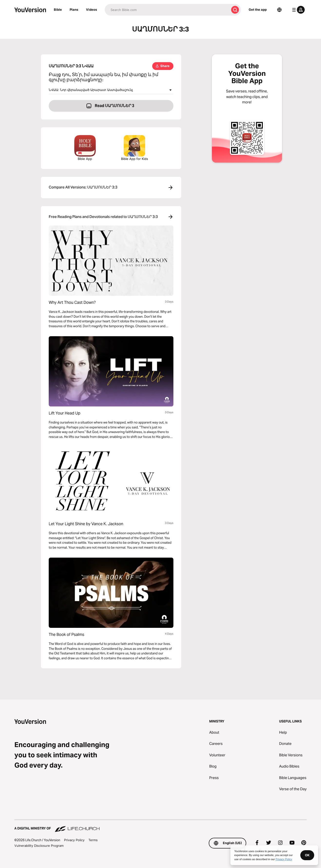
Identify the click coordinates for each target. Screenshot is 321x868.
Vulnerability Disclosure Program (39, 846)
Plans (74, 10)
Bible (58, 10)
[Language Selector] (279, 10)
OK (307, 855)
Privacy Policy (74, 840)
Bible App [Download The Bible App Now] (85, 148)
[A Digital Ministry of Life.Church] (160, 826)
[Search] (167, 10)
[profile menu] (297, 10)
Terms (93, 840)
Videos (91, 10)
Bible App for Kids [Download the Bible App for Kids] (135, 148)
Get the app (258, 10)
